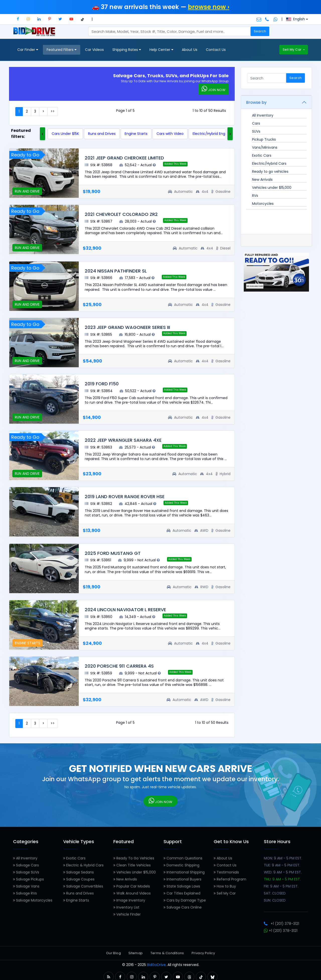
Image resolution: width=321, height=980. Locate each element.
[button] (18, 19)
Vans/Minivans (265, 147)
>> (53, 111)
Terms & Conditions (167, 953)
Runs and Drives (102, 134)
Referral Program (230, 879)
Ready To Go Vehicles (134, 858)
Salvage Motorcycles (33, 900)
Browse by (256, 102)
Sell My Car (293, 50)
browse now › (209, 7)
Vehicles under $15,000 (272, 188)
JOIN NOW (214, 89)
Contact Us (216, 50)
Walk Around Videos (132, 893)
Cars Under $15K (65, 134)
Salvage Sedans (78, 872)
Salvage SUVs (26, 872)
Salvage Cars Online (183, 907)
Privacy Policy (203, 953)
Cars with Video (170, 134)
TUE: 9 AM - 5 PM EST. (282, 865)
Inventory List (126, 907)
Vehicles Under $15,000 (135, 872)
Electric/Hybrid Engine (212, 134)
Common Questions (183, 858)
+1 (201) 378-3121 (282, 924)
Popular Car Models (132, 886)
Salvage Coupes (79, 879)
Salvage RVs (25, 893)
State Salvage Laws (182, 886)
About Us (190, 50)
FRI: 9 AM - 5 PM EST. (281, 886)
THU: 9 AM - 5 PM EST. (282, 879)
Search (260, 31)
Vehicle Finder (127, 914)
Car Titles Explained (182, 893)
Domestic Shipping (181, 865)
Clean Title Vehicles (132, 865)
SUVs (256, 131)
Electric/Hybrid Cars (269, 163)
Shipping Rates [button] (127, 50)
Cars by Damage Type (185, 900)
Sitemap (136, 953)
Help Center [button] (161, 50)
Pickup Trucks (264, 139)
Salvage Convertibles (83, 886)
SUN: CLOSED (275, 900)
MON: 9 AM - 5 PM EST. (283, 858)
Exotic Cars (262, 155)
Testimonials (226, 872)
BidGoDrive (156, 965)
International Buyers (182, 879)
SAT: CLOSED (275, 893)
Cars (256, 123)
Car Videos (94, 50)
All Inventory (263, 115)
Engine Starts (136, 134)
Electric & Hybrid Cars (83, 865)
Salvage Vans (26, 886)
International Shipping (184, 872)
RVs (255, 196)
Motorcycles (263, 204)
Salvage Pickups (28, 879)
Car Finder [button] (28, 50)
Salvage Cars (26, 865)
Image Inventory (129, 900)
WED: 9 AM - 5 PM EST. (283, 872)
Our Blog (113, 953)
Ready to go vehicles (270, 171)
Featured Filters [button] (62, 50)
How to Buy (225, 886)
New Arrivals (262, 180)
